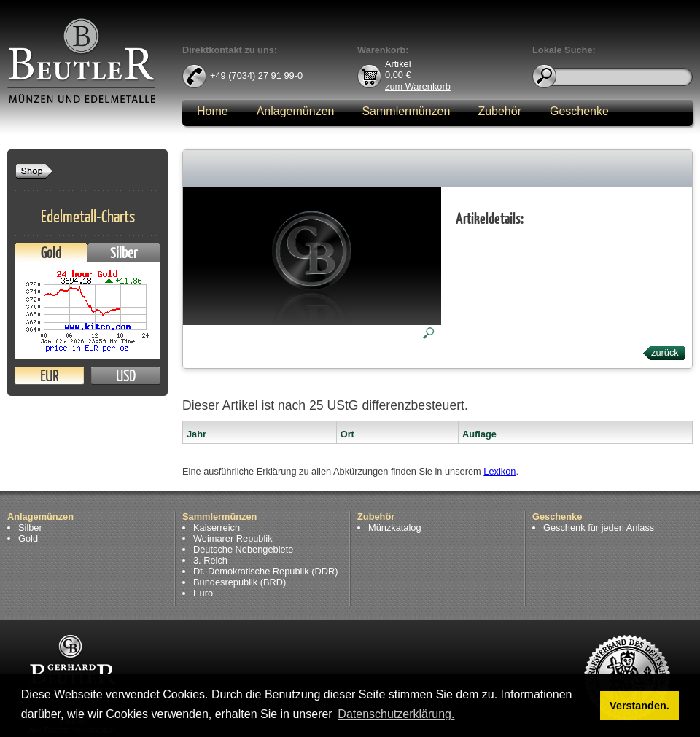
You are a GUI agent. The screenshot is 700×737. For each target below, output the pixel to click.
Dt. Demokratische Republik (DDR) (265, 571)
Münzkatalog (395, 527)
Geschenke (579, 111)
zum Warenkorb (418, 86)
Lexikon (499, 471)
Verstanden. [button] (639, 706)
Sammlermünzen (406, 111)
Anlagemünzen (296, 111)
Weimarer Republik (233, 538)
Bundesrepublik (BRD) (240, 582)
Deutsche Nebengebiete (243, 549)
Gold (51, 253)
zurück (665, 352)
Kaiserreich (217, 527)
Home (213, 111)
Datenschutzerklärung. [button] (396, 714)
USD (126, 376)
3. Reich (210, 560)
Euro (203, 593)
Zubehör (499, 111)
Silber (124, 253)
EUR (49, 376)
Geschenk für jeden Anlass (599, 527)
